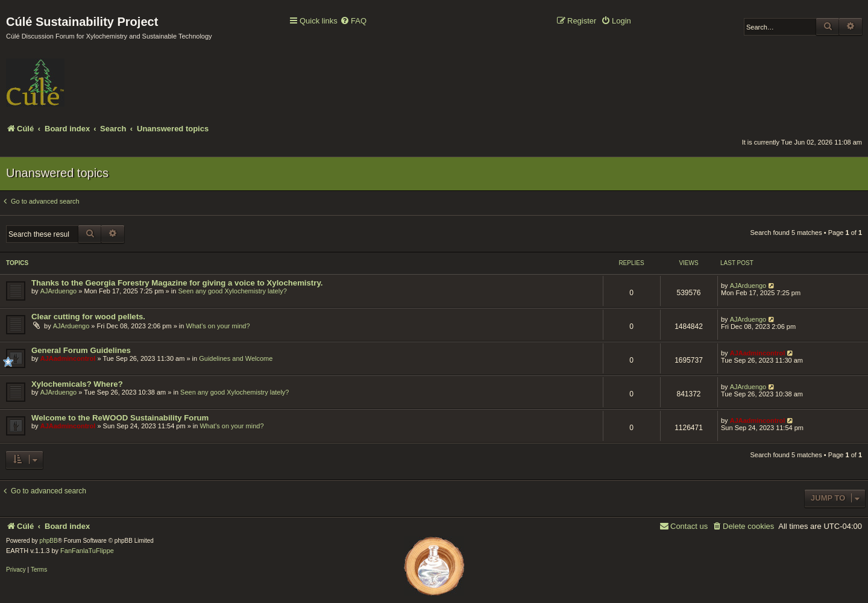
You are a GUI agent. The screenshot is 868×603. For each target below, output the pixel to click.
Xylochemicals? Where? (77, 384)
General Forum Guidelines (81, 350)
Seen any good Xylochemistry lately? (232, 291)
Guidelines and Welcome (236, 358)
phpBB (49, 541)
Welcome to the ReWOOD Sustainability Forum (120, 418)
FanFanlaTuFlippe (87, 551)
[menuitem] (353, 21)
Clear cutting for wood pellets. (88, 317)
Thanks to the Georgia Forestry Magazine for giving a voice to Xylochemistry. (177, 283)
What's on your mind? (218, 326)
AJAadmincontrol (68, 358)
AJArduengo (59, 291)
